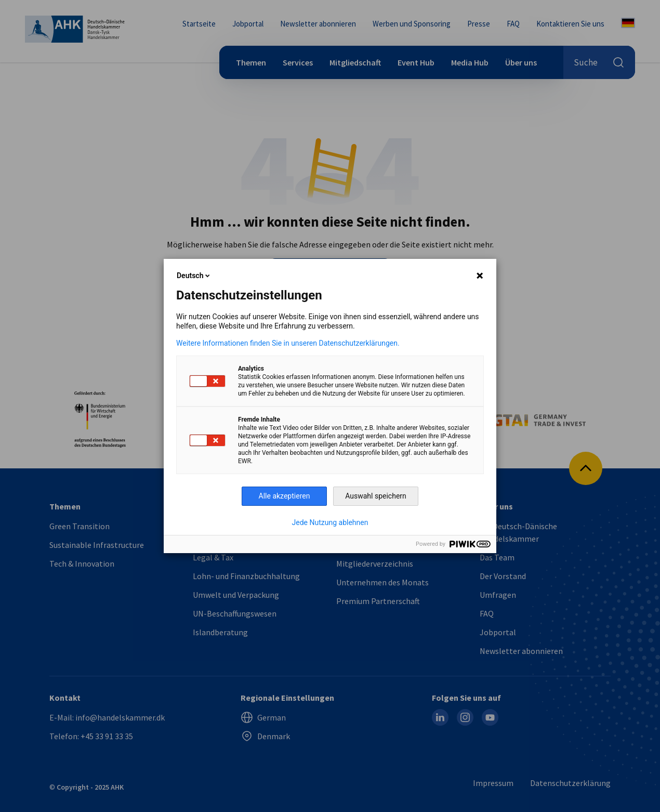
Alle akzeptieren (285, 496)
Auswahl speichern (376, 496)
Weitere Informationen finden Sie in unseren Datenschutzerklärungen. (288, 343)
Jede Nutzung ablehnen (330, 522)
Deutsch (194, 276)
